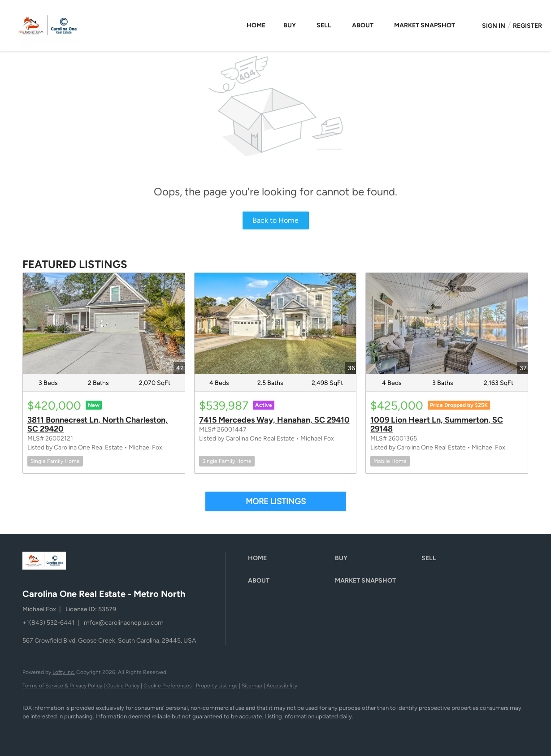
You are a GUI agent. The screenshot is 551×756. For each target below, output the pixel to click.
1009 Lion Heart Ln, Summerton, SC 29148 (437, 424)
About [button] (363, 25)
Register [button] (527, 26)
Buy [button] (290, 25)
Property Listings (217, 686)
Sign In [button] (494, 26)
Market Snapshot (425, 25)
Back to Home (275, 220)
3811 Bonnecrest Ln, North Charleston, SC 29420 (98, 424)
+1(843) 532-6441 (48, 623)
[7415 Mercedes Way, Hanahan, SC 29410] (275, 323)
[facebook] (33, 732)
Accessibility (282, 686)
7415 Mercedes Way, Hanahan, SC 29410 (274, 420)
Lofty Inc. (64, 672)
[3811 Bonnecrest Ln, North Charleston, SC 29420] (104, 323)
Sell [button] (324, 25)
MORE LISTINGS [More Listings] (276, 501)
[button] (289, 558)
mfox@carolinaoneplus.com (124, 623)
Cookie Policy (123, 686)
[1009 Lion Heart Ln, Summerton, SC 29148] (447, 323)
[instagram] (59, 732)
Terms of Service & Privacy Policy (62, 686)
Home (256, 25)
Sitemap (252, 686)
